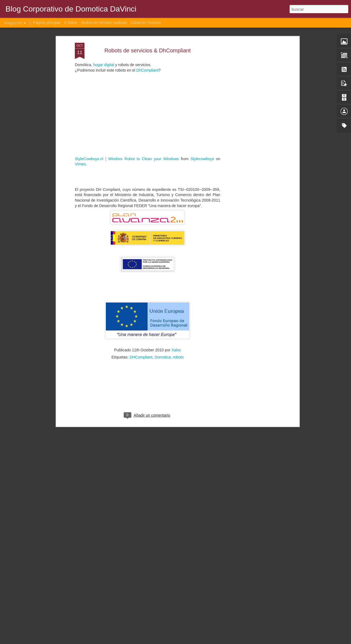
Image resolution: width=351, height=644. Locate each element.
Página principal (47, 22)
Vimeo (80, 130)
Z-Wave (71, 22)
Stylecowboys (202, 125)
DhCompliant (147, 36)
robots (178, 323)
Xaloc (176, 316)
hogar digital (104, 31)
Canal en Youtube (146, 22)
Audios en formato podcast (104, 22)
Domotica (163, 323)
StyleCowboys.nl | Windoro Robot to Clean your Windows (127, 125)
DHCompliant (141, 323)
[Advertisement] (250, 95)
